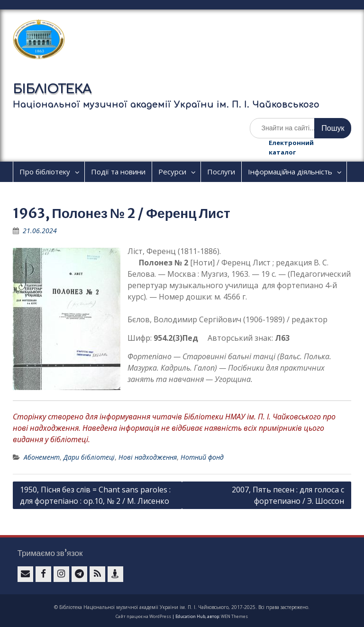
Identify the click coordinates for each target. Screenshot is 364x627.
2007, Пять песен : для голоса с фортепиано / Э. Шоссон (288, 495)
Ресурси (172, 172)
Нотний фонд (202, 457)
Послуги (221, 172)
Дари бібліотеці (89, 457)
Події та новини (118, 172)
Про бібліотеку (45, 172)
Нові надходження (148, 457)
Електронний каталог (291, 147)
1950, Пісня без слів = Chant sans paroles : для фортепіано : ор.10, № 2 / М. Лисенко (95, 495)
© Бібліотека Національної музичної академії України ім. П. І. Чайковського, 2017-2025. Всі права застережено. (182, 607)
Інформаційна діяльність (290, 172)
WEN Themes (234, 616)
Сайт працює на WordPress (143, 616)
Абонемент (42, 457)
